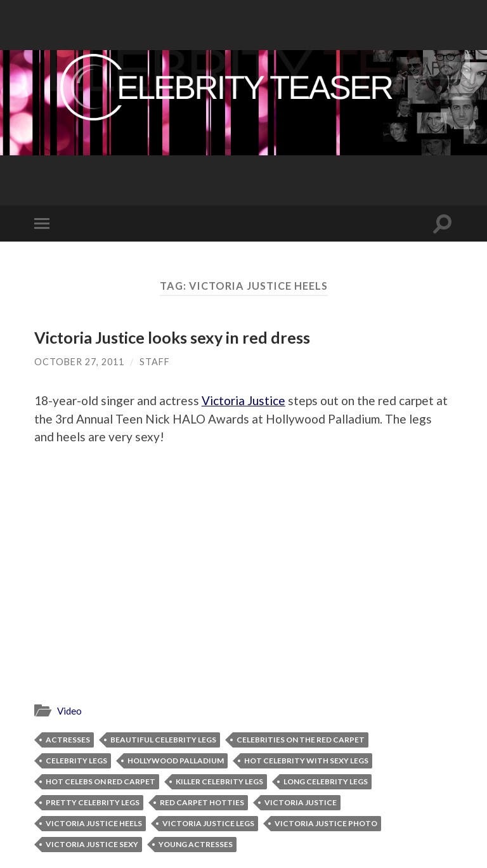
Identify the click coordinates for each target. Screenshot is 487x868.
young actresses (196, 844)
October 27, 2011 (79, 362)
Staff (155, 362)
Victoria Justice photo (326, 823)
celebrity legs (76, 761)
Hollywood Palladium (176, 761)
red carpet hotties (202, 802)
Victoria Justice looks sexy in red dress (172, 337)
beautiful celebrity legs (163, 740)
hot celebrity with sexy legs (306, 761)
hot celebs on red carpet (101, 781)
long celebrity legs (326, 781)
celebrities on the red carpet (301, 740)
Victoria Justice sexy (92, 844)
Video (69, 711)
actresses (68, 740)
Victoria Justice (243, 400)
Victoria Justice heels (94, 823)
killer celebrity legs (219, 781)
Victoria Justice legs (208, 823)
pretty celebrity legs (93, 802)
